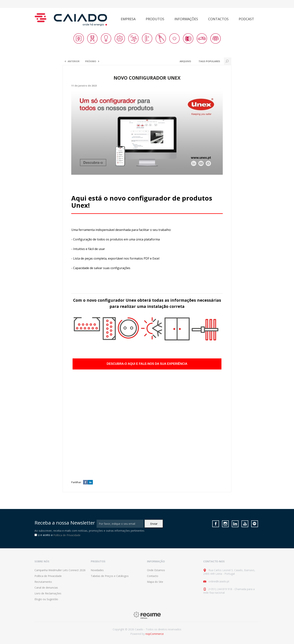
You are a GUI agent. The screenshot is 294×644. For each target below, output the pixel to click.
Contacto (153, 576)
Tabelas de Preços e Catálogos (110, 576)
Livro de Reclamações (48, 593)
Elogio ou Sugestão (46, 599)
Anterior (74, 61)
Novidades (97, 570)
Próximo (91, 61)
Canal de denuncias (46, 588)
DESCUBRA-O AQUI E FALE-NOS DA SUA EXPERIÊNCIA (147, 364)
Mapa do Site (155, 582)
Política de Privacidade (67, 535)
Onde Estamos (156, 570)
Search (228, 61)
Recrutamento (43, 582)
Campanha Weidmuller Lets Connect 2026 (60, 570)
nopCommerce (155, 634)
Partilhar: (76, 482)
